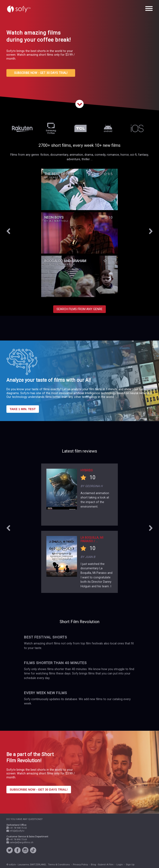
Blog (93, 864)
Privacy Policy (80, 864)
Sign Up (130, 864)
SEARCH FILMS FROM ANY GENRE (79, 309)
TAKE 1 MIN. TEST (23, 409)
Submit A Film (106, 864)
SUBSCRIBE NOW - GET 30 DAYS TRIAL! (41, 73)
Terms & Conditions (59, 864)
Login (120, 864)
